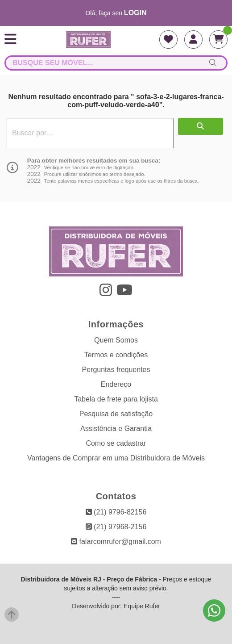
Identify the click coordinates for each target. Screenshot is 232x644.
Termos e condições (116, 355)
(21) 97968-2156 (116, 527)
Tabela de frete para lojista (116, 399)
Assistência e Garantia (116, 429)
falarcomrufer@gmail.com (116, 542)
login (135, 13)
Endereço (116, 384)
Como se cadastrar (116, 443)
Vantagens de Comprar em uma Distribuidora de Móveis (116, 458)
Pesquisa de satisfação (116, 414)
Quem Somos (116, 340)
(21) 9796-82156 (116, 512)
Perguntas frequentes (116, 370)
